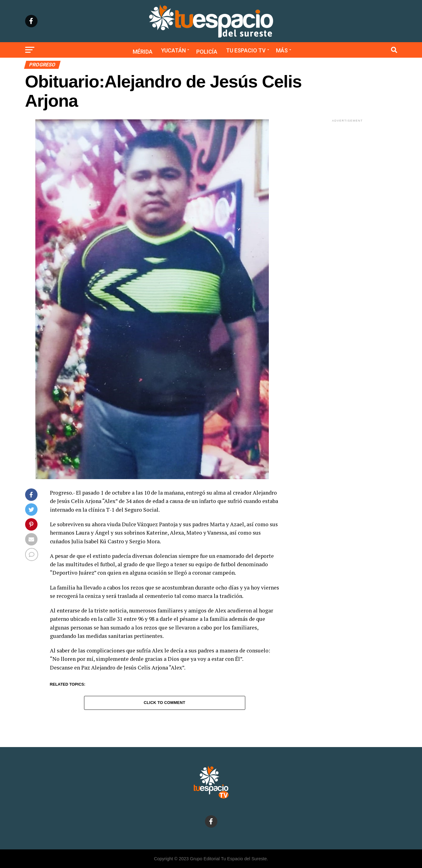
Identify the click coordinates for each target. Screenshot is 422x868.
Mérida (143, 52)
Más (282, 50)
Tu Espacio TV (246, 50)
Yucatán (173, 50)
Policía (207, 52)
